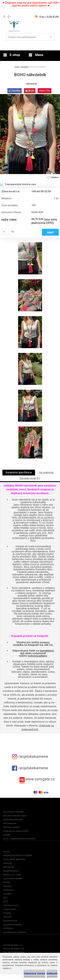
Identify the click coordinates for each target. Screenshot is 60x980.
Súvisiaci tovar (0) (30, 478)
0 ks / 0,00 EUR (49, 17)
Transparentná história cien (18, 184)
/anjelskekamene (30, 757)
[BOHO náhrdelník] (30, 95)
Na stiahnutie (46, 472)
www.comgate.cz (40, 779)
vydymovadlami (37, 656)
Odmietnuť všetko (34, 974)
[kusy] (5, 232)
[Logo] (14, 26)
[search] (51, 37)
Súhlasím (52, 974)
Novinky (25, 67)
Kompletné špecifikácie (19, 472)
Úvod (17, 67)
